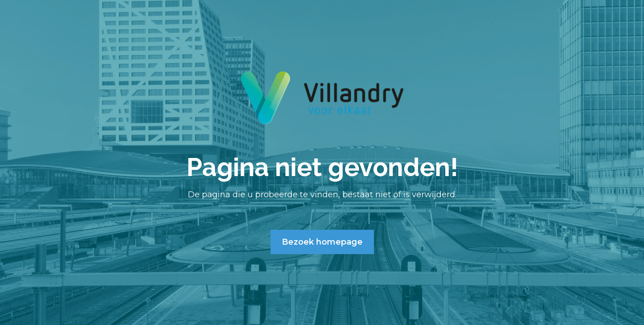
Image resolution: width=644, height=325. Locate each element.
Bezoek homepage (322, 242)
